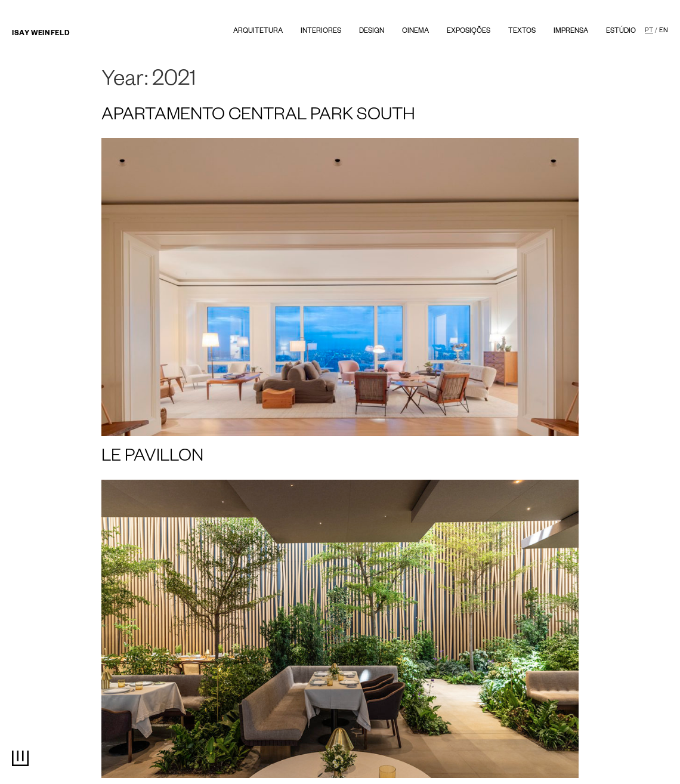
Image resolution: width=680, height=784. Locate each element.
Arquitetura (258, 32)
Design (372, 32)
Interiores (321, 32)
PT (649, 31)
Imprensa (571, 32)
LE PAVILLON (152, 458)
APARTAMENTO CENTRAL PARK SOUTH (258, 117)
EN (664, 31)
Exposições (469, 32)
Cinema (415, 32)
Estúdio (621, 32)
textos (522, 32)
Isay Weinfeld (41, 34)
